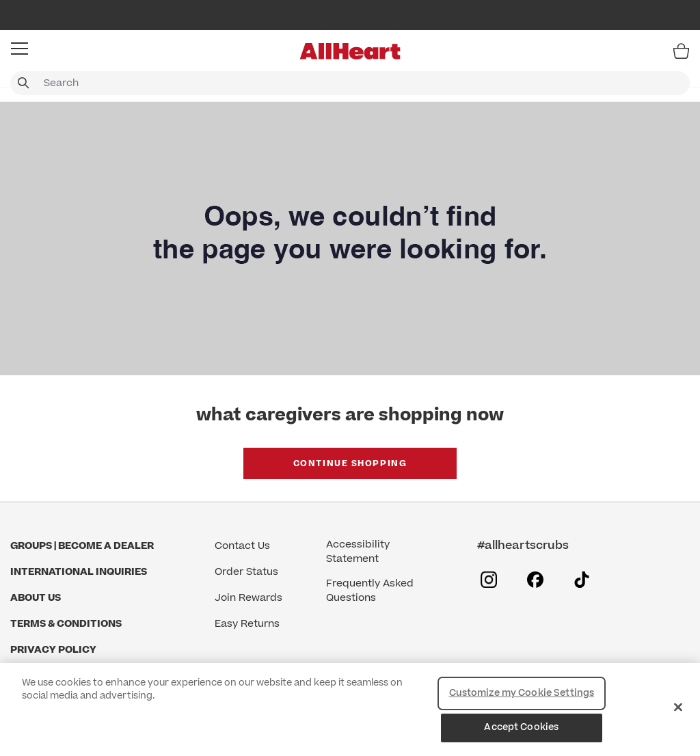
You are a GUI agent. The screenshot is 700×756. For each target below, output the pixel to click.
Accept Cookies (521, 727)
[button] (19, 49)
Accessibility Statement (358, 552)
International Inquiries (79, 572)
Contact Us (242, 546)
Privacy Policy (53, 650)
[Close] (678, 707)
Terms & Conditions (66, 624)
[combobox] (350, 83)
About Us (36, 598)
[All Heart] (350, 51)
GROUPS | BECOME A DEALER (82, 546)
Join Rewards (248, 598)
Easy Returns (247, 624)
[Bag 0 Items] (681, 51)
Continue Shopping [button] (350, 463)
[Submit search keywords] (23, 83)
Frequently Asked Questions (370, 591)
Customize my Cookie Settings (522, 693)
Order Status (246, 572)
